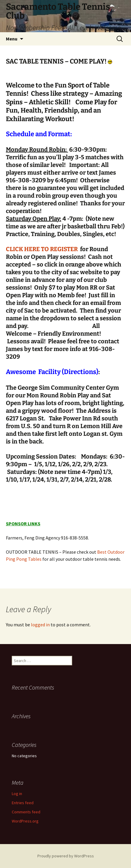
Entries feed (23, 803)
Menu (12, 39)
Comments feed (26, 812)
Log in (17, 794)
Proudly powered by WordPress (66, 856)
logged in (40, 625)
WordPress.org (25, 821)
